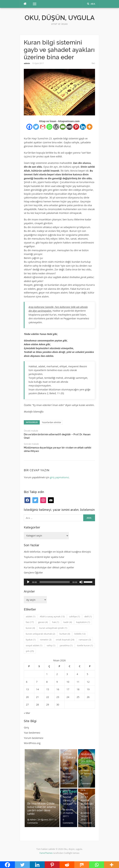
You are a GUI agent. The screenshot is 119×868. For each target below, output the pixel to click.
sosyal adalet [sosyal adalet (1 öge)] (34, 645)
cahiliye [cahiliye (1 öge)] (74, 616)
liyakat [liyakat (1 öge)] (31, 640)
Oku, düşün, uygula (60, 18)
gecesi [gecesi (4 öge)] (43, 622)
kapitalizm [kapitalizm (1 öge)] (83, 622)
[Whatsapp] (49, 127)
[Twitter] (36, 127)
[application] (59, 582)
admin (27, 63)
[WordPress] (56, 127)
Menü (33, 4)
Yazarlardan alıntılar (51, 422)
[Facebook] (29, 127)
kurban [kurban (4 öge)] (65, 634)
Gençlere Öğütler (33, 573)
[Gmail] (43, 127)
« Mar (27, 713)
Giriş (26, 728)
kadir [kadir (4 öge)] (68, 622)
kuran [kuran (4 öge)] (30, 628)
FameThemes (46, 853)
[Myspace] (69, 127)
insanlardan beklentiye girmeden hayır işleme (49, 562)
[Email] (63, 127)
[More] (89, 127)
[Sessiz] (81, 582)
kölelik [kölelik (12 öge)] (80, 634)
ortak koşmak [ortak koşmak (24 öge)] (65, 640)
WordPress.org (32, 743)
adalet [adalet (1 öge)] (30, 616)
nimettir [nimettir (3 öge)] (46, 640)
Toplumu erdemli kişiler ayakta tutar (44, 557)
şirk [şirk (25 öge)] (30, 651)
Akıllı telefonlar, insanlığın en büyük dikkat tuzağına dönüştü (57, 552)
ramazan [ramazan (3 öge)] (85, 640)
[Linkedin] (83, 127)
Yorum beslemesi (33, 738)
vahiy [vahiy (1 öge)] (51, 645)
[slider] (55, 582)
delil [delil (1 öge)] (88, 616)
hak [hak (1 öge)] (56, 622)
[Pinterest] (76, 127)
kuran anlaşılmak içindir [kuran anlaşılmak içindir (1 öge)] (53, 628)
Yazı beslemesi (32, 733)
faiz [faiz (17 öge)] (30, 622)
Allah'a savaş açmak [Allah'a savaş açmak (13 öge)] (52, 616)
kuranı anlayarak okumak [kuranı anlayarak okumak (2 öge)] (40, 634)
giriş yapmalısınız (59, 477)
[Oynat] (28, 582)
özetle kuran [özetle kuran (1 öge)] (85, 645)
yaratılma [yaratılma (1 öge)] (66, 645)
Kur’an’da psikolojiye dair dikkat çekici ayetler (49, 567)
